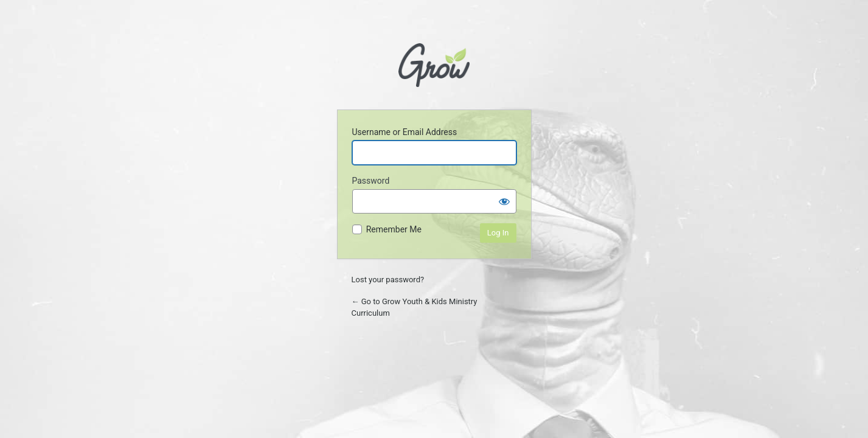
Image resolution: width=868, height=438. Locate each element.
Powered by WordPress (434, 69)
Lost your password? (388, 280)
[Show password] (504, 201)
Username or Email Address (405, 132)
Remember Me (394, 229)
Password (371, 181)
